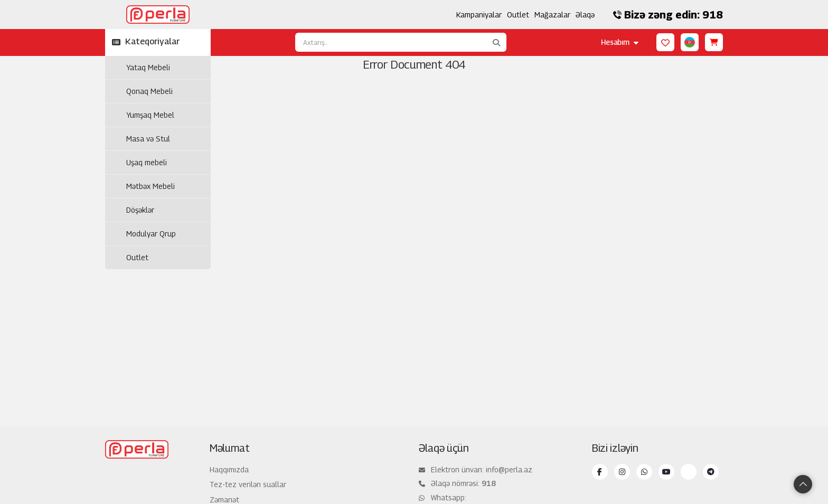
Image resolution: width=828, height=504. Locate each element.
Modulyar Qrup (151, 234)
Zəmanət (224, 500)
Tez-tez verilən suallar (248, 484)
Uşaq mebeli (147, 162)
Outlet (518, 15)
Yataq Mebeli (148, 67)
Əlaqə (585, 15)
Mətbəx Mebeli (150, 186)
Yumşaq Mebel (150, 115)
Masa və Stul (148, 139)
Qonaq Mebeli (149, 91)
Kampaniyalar (479, 15)
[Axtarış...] (391, 42)
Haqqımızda (229, 469)
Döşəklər (140, 210)
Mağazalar (552, 15)
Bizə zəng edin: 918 (668, 15)
